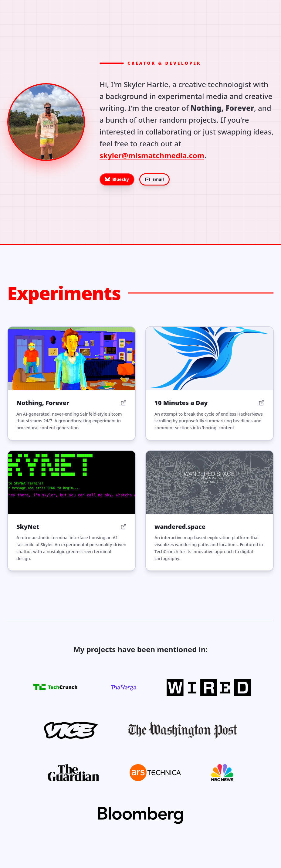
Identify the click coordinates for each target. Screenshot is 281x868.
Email (154, 179)
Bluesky (117, 179)
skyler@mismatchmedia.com (152, 155)
